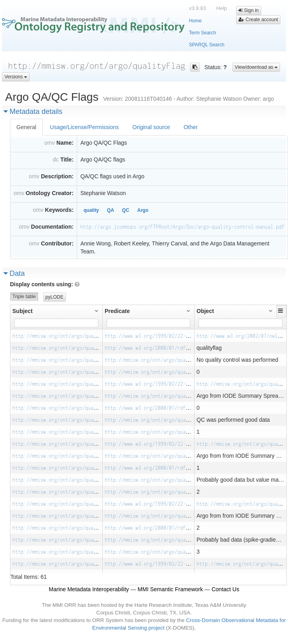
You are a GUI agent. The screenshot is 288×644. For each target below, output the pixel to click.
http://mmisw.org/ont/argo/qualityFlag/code (163, 372)
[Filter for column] (56, 323)
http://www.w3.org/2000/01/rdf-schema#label (163, 348)
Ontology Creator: (50, 193)
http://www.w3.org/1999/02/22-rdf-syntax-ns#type (170, 336)
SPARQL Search (207, 45)
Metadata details (33, 112)
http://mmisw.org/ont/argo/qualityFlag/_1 (68, 420)
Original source (151, 127)
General (26, 127)
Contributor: (57, 243)
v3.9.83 (198, 8)
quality (91, 210)
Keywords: (60, 210)
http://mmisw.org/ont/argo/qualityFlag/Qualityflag (81, 336)
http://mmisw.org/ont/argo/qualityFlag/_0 (68, 360)
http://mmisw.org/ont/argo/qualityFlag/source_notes (175, 396)
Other (191, 127)
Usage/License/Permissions (84, 127)
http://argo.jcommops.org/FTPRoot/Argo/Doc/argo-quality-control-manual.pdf (182, 227)
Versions (16, 77)
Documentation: (53, 227)
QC (126, 210)
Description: (57, 176)
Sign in (248, 10)
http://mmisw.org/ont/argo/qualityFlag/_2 (68, 480)
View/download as (256, 67)
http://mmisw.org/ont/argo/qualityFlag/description (173, 360)
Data (14, 273)
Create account (258, 20)
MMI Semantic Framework (170, 589)
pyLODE (55, 297)
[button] (281, 311)
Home (195, 21)
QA (111, 210)
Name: (65, 143)
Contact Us (225, 589)
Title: (67, 160)
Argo (143, 210)
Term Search (203, 33)
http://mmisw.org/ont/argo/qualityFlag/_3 (68, 540)
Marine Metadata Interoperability (89, 589)
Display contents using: (45, 284)
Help (222, 8)
